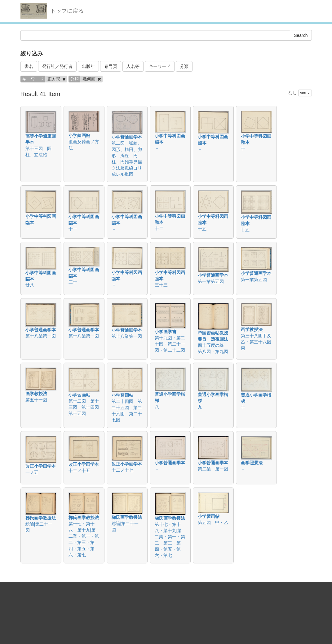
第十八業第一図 (41, 336)
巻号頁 (111, 66)
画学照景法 (252, 463)
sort (305, 93)
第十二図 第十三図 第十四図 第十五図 (86, 407)
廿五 (245, 230)
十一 (73, 229)
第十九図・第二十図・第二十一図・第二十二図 (170, 344)
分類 (184, 66)
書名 (29, 66)
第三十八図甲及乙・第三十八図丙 (256, 342)
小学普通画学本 (127, 137)
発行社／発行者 (57, 66)
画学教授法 (252, 329)
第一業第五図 (211, 281)
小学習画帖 (79, 395)
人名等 (133, 66)
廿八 (30, 285)
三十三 (161, 285)
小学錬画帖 (79, 135)
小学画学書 (166, 332)
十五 (202, 229)
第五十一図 (36, 400)
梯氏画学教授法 (41, 518)
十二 (159, 228)
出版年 (88, 66)
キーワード (160, 66)
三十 (73, 282)
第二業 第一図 (213, 469)
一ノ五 (32, 472)
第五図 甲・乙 (213, 523)
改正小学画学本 (41, 466)
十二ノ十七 (122, 470)
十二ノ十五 (79, 470)
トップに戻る (67, 11)
